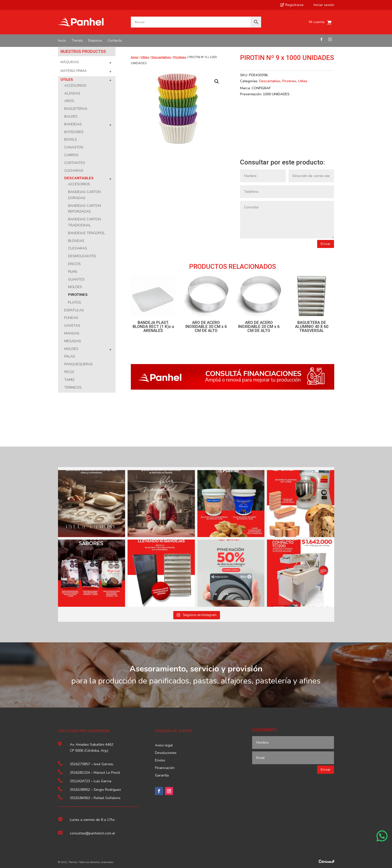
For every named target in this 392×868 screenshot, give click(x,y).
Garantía (162, 776)
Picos (69, 372)
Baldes (71, 116)
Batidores (74, 132)
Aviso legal (164, 746)
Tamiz (69, 380)
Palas (70, 356)
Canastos (74, 147)
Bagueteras (76, 109)
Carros (71, 155)
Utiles (67, 80)
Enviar (326, 244)
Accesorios (75, 86)
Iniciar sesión (322, 5)
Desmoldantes (82, 256)
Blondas (76, 241)
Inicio (62, 41)
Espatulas (74, 310)
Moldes (75, 287)
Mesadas (73, 341)
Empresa (95, 41)
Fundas (71, 318)
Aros (69, 101)
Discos (74, 264)
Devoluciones (166, 753)
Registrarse (292, 5)
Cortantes (75, 163)
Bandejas (73, 124)
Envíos (160, 761)
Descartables (79, 178)
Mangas (72, 333)
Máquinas (70, 62)
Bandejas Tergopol (87, 233)
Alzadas (72, 93)
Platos (75, 302)
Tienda (77, 41)
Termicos (73, 387)
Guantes (76, 279)
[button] (217, 81)
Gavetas (72, 326)
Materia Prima (74, 71)
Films (73, 272)
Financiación (165, 768)
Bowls (71, 140)
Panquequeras (78, 364)
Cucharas (74, 171)
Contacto (115, 41)
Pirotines (78, 295)
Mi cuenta (317, 22)
